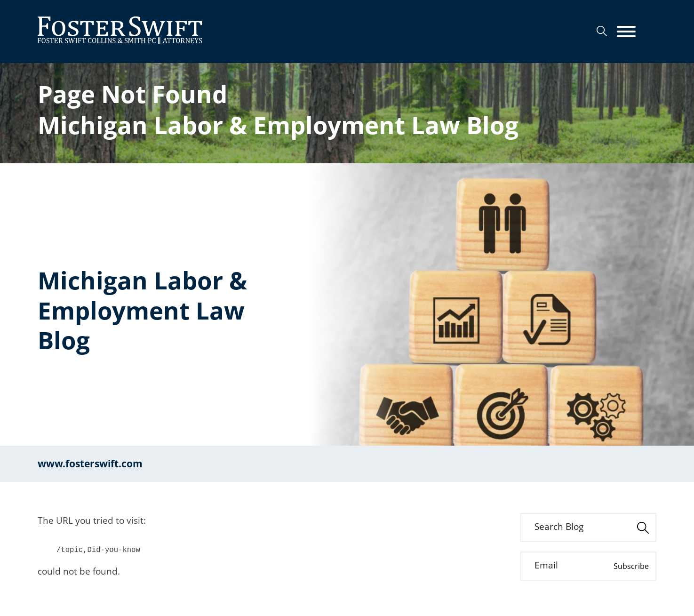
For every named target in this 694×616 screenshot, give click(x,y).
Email (546, 565)
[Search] (602, 31)
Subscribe (631, 566)
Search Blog (559, 527)
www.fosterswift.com (90, 464)
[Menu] (626, 32)
